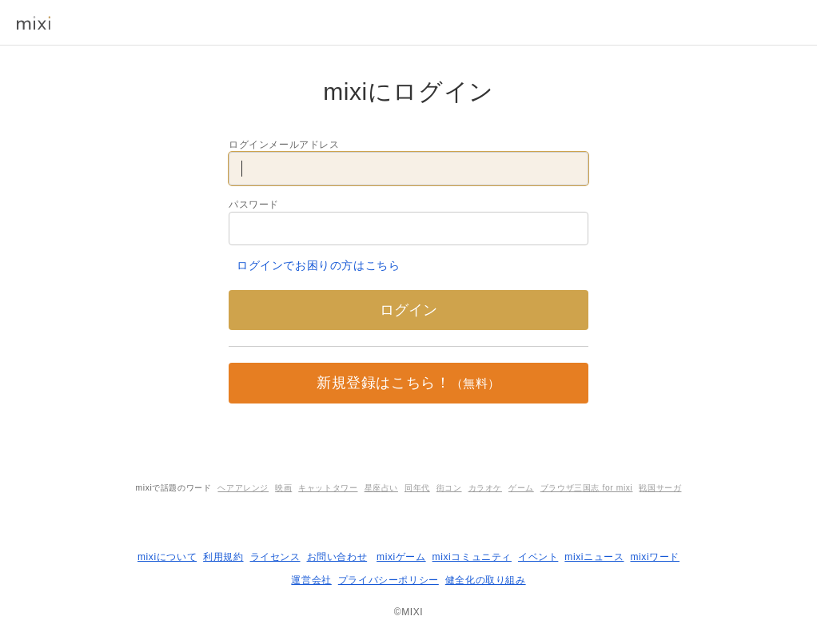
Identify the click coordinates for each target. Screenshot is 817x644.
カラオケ (485, 488)
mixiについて (167, 557)
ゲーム (521, 488)
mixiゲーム (401, 557)
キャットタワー (328, 488)
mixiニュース (594, 557)
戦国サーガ (660, 488)
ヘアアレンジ (243, 488)
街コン (449, 488)
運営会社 (311, 580)
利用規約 (223, 557)
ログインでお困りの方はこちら (318, 265)
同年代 (417, 488)
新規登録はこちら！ (408, 383)
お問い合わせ (337, 557)
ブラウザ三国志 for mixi (587, 488)
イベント (538, 557)
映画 (283, 488)
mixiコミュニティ (472, 557)
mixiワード (655, 557)
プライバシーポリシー (389, 580)
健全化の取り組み (486, 580)
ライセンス (275, 557)
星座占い (381, 488)
